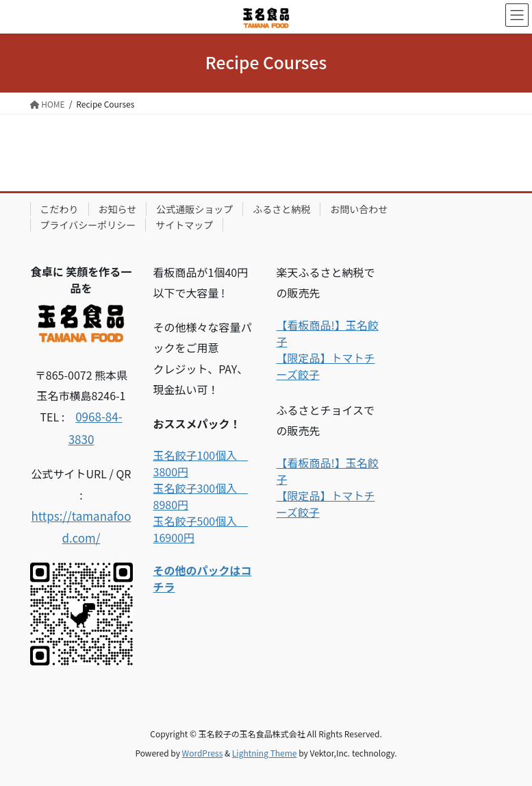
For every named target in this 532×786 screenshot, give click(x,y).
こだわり (60, 209)
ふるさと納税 (281, 209)
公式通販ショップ (194, 209)
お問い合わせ (359, 209)
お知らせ (118, 209)
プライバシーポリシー (88, 225)
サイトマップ (184, 225)
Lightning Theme (265, 753)
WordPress (203, 753)
